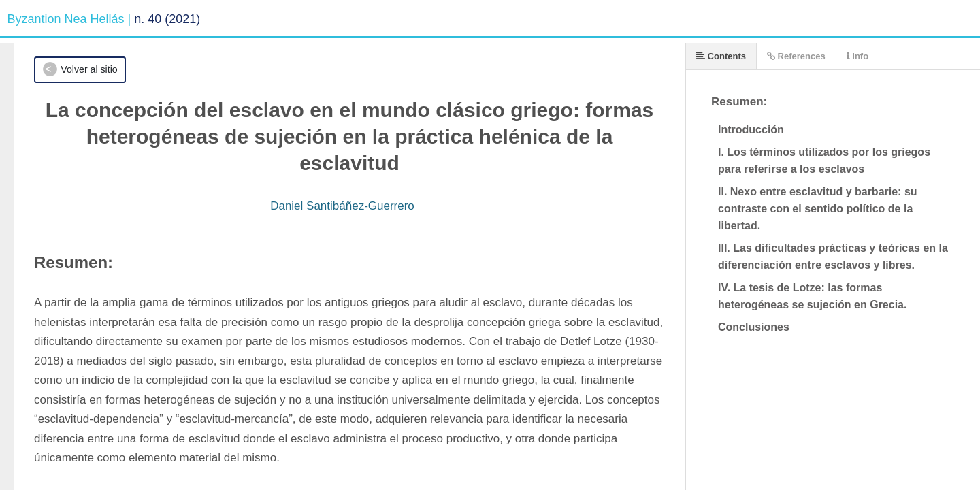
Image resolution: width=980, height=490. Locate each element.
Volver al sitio (89, 69)
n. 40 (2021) (167, 19)
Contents (721, 56)
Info (857, 56)
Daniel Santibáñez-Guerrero (342, 206)
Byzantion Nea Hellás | (69, 19)
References (796, 56)
